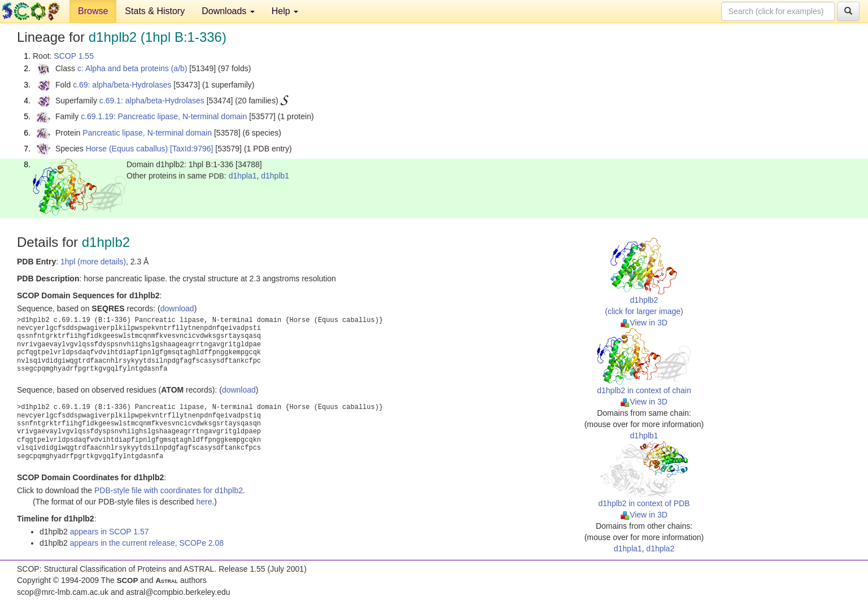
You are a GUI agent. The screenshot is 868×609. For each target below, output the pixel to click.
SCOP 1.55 (74, 56)
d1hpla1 (243, 176)
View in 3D (644, 323)
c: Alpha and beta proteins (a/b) (132, 68)
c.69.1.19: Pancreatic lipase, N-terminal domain (164, 116)
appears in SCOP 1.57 (110, 532)
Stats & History (155, 11)
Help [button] (285, 11)
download (177, 308)
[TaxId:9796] (191, 149)
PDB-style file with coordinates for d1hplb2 (169, 490)
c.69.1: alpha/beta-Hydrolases (152, 101)
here (204, 502)
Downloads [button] (228, 11)
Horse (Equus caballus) (127, 149)
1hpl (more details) (93, 262)
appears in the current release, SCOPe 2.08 (147, 543)
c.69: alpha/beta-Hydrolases (122, 85)
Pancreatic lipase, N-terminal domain (147, 133)
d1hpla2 (660, 549)
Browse (93, 11)
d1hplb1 (275, 176)
